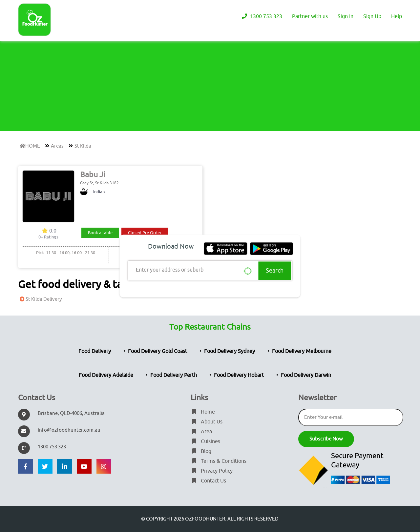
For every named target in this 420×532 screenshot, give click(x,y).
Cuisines (205, 441)
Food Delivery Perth (174, 375)
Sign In (346, 16)
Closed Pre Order (145, 233)
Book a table (100, 233)
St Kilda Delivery (40, 299)
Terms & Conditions (219, 461)
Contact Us (208, 481)
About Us (207, 422)
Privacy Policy (212, 471)
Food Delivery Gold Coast (157, 351)
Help (397, 16)
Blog (201, 451)
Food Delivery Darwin (306, 375)
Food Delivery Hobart (239, 375)
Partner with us (310, 16)
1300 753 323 (261, 16)
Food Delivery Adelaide (106, 375)
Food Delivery (95, 351)
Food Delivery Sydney (230, 351)
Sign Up (372, 16)
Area (201, 432)
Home (203, 412)
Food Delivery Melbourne (302, 351)
